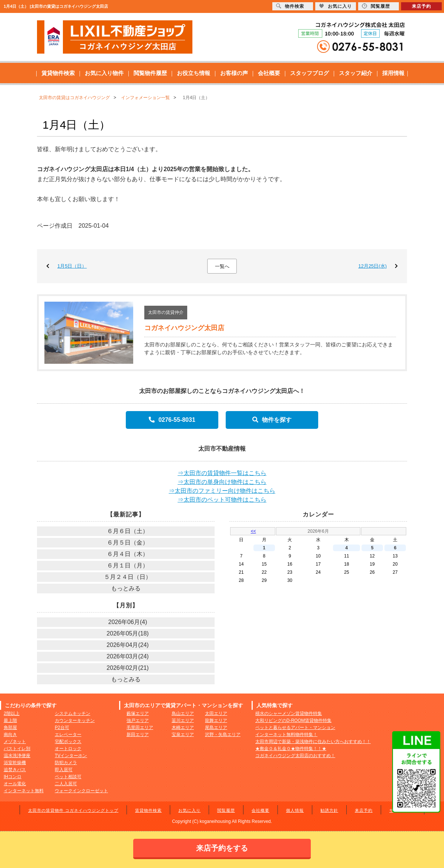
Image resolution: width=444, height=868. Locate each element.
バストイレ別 (17, 749)
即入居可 (64, 770)
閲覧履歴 (226, 810)
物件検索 (290, 6)
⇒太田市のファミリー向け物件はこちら (222, 491)
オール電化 (15, 784)
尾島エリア (216, 728)
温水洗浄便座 (17, 756)
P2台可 (62, 728)
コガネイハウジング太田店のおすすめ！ (295, 756)
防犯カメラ (66, 763)
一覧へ (222, 266)
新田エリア (138, 735)
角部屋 (10, 728)
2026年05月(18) (128, 633)
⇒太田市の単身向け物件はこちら (222, 482)
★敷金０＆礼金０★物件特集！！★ (291, 749)
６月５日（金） (128, 542)
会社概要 (269, 73)
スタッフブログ (310, 73)
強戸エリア (138, 720)
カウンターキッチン (75, 720)
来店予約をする (222, 848)
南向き (10, 735)
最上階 (10, 720)
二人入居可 (66, 784)
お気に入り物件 (104, 73)
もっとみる (126, 588)
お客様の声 (234, 73)
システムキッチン (73, 713)
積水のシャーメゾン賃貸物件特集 (289, 713)
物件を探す (272, 420)
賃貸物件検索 (58, 73)
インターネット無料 (24, 791)
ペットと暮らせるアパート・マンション (295, 728)
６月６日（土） (128, 531)
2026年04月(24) (128, 645)
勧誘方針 (329, 810)
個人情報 (295, 810)
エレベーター (68, 735)
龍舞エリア (216, 720)
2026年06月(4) (128, 622)
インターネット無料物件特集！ (286, 735)
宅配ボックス (68, 742)
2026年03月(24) (128, 656)
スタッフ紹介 (356, 73)
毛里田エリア (140, 728)
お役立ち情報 (194, 73)
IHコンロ (13, 777)
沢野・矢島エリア (223, 735)
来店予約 (364, 810)
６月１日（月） (128, 565)
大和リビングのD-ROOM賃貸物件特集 (293, 720)
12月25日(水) (372, 266)
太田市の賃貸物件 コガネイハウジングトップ (73, 810)
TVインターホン (71, 756)
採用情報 (393, 73)
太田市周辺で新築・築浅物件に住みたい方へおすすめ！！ (313, 742)
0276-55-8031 (172, 420)
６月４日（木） (128, 554)
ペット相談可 (68, 777)
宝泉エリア (183, 735)
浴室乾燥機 (15, 763)
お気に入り (189, 810)
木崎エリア (183, 728)
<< (253, 531)
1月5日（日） (72, 266)
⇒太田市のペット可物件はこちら (222, 500)
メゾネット (15, 742)
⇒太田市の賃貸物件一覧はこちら (222, 473)
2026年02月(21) (128, 668)
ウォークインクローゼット (81, 791)
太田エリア (216, 713)
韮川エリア (183, 720)
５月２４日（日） (128, 577)
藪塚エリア (138, 713)
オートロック (68, 749)
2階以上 (12, 713)
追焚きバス (15, 770)
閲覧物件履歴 (150, 73)
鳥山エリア (183, 713)
